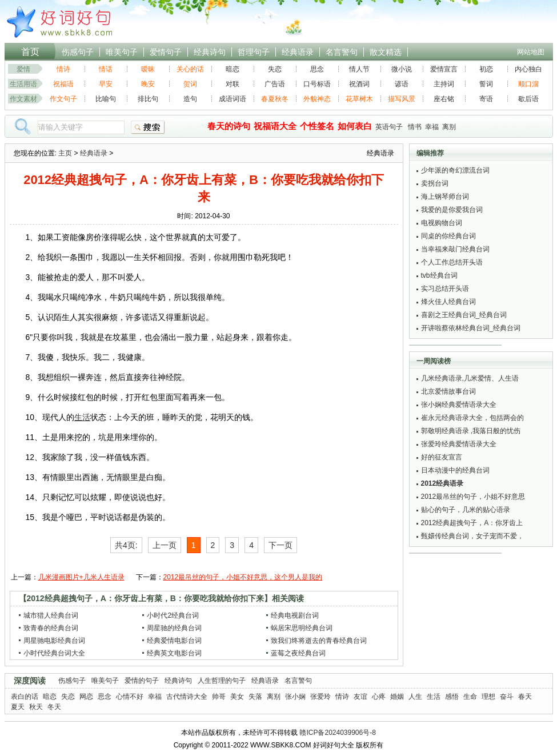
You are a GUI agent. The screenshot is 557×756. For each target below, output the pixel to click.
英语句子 (389, 127)
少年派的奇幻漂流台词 (455, 170)
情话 (106, 69)
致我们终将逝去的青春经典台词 (319, 641)
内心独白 (528, 69)
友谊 (360, 697)
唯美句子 (122, 52)
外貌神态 (317, 99)
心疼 (379, 697)
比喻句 (106, 99)
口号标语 (317, 84)
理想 (488, 697)
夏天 (18, 707)
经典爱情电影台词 (174, 641)
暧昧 (148, 69)
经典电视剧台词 (295, 615)
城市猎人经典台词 (51, 615)
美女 (237, 697)
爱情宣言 (444, 69)
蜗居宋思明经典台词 (302, 628)
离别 (449, 127)
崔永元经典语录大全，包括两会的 (472, 418)
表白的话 (25, 697)
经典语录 (298, 52)
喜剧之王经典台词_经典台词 (464, 315)
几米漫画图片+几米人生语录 (81, 577)
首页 (30, 52)
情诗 (63, 69)
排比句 (148, 99)
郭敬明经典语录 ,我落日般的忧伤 (471, 431)
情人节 (359, 69)
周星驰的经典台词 (174, 628)
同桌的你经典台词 (448, 236)
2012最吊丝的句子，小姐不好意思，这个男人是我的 (243, 577)
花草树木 (359, 99)
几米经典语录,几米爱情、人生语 (470, 378)
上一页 (165, 545)
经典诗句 (210, 52)
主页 (65, 153)
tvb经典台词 (439, 275)
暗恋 (233, 69)
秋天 (36, 707)
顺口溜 (528, 84)
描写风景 (402, 99)
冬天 (54, 707)
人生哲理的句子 (222, 681)
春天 (525, 697)
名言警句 (342, 52)
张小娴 (295, 697)
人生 (415, 697)
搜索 (148, 127)
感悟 (452, 697)
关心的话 (190, 69)
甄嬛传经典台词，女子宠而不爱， (472, 536)
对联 (233, 84)
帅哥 (219, 697)
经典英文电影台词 (174, 653)
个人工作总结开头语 (452, 262)
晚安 (148, 84)
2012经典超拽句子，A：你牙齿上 (472, 523)
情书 (415, 127)
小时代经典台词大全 (54, 653)
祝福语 (63, 84)
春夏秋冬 (275, 99)
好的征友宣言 (442, 457)
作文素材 (23, 99)
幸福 (432, 127)
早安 (106, 84)
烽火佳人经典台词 (448, 302)
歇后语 (528, 99)
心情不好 (130, 697)
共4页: (126, 545)
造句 (190, 99)
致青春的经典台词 (51, 628)
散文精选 (386, 52)
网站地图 (531, 52)
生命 (470, 697)
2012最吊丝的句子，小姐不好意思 (473, 497)
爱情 (23, 69)
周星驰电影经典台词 (54, 641)
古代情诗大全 (187, 697)
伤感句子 (78, 52)
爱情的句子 (142, 681)
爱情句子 (166, 52)
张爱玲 (320, 697)
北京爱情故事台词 (448, 391)
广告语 (275, 84)
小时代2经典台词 (173, 615)
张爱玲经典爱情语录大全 (459, 444)
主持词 (444, 84)
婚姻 (397, 697)
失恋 (275, 69)
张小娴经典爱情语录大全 (459, 405)
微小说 (402, 69)
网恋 (86, 697)
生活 (434, 697)
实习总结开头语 (445, 289)
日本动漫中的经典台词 (455, 470)
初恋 (486, 69)
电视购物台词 (442, 223)
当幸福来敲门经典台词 (455, 249)
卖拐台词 (435, 183)
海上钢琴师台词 (445, 197)
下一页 (280, 545)
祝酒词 (359, 84)
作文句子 (63, 99)
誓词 (486, 84)
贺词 (190, 84)
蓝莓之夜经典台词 (298, 653)
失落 (255, 697)
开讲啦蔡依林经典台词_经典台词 (471, 328)
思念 (317, 69)
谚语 (402, 84)
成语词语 (233, 99)
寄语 (486, 99)
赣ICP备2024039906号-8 (337, 733)
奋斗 (507, 697)
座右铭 (444, 99)
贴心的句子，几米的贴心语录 (466, 510)
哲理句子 (254, 52)
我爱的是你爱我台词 (452, 210)
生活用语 (23, 84)
